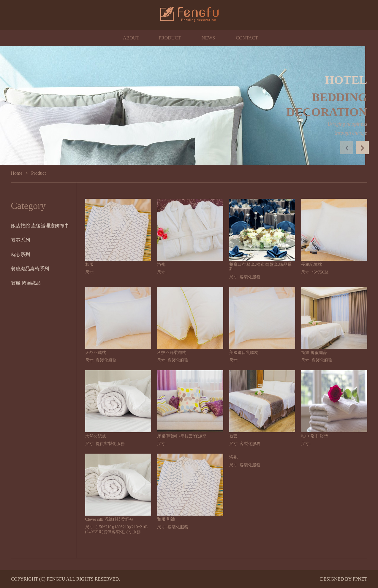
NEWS (208, 38)
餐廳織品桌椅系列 (30, 269)
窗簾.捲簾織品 (26, 283)
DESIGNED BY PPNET (344, 579)
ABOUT (131, 38)
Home (17, 173)
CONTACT (247, 38)
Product (39, 173)
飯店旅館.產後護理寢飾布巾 (40, 226)
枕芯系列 (20, 254)
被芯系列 (20, 240)
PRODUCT (170, 38)
